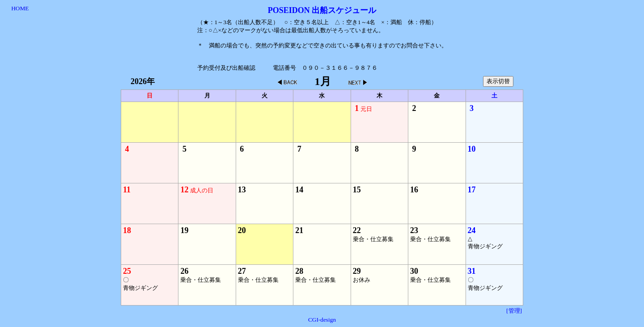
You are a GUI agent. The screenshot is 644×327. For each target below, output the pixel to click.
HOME (20, 8)
